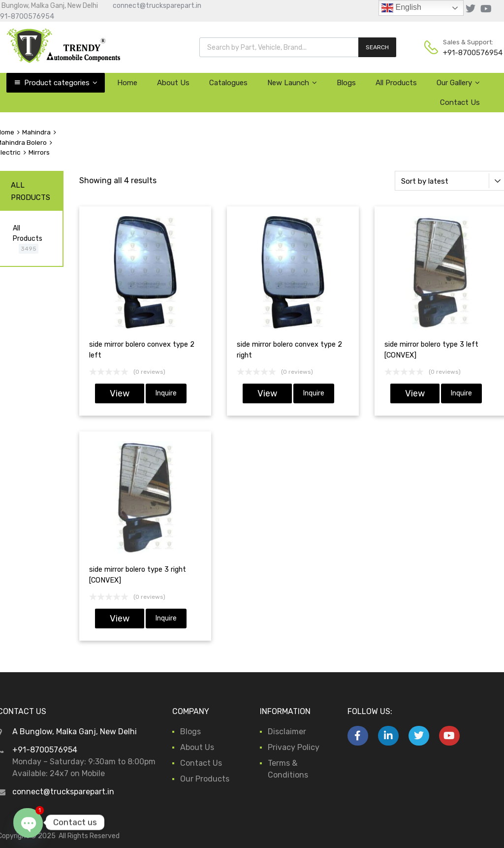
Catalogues (228, 83)
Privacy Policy (294, 747)
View (120, 393)
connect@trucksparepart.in (157, 6)
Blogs (346, 83)
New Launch (292, 83)
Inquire (166, 393)
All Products (396, 83)
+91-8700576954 (467, 53)
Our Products (205, 779)
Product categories (61, 83)
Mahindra (36, 132)
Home (127, 83)
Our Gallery (458, 83)
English (401, 8)
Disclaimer (287, 732)
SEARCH (377, 47)
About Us (173, 83)
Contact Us (460, 102)
